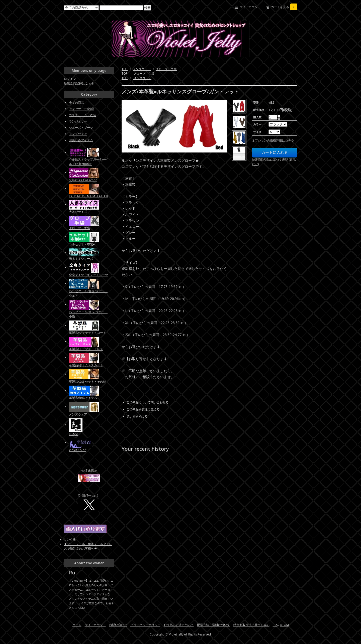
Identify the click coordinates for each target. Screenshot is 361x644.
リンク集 (70, 539)
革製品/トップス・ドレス (86, 349)
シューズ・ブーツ (81, 128)
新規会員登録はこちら (79, 83)
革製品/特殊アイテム (83, 398)
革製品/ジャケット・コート (87, 333)
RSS (275, 625)
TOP (125, 69)
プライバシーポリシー (145, 625)
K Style (73, 434)
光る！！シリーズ (81, 259)
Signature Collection (83, 180)
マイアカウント (250, 7)
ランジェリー (78, 121)
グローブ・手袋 (166, 69)
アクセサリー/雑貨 (81, 109)
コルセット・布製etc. (83, 244)
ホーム (77, 625)
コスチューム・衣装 (82, 115)
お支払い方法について (179, 625)
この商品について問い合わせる (148, 402)
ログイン (70, 79)
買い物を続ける (137, 416)
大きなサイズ (78, 212)
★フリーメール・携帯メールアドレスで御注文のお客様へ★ (88, 546)
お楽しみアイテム (81, 140)
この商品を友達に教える (143, 409)
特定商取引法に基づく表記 (251, 625)
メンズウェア (142, 69)
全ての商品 (76, 103)
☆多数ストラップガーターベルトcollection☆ (88, 162)
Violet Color (77, 450)
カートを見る (284, 7)
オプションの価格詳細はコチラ (273, 140)
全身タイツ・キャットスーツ (88, 275)
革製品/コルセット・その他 (87, 381)
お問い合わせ (118, 625)
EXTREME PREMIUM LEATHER (88, 196)
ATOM (284, 625)
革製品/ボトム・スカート (86, 365)
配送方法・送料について (214, 625)
